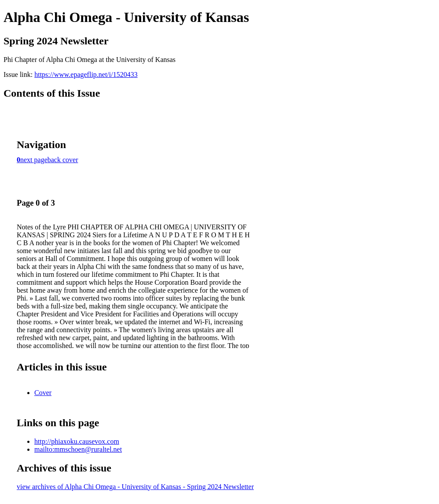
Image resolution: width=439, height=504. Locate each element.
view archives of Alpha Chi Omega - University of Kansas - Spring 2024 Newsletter (135, 487)
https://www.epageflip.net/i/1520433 (86, 74)
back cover (63, 160)
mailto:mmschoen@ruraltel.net (78, 449)
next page (34, 160)
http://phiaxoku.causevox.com (77, 441)
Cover (43, 393)
